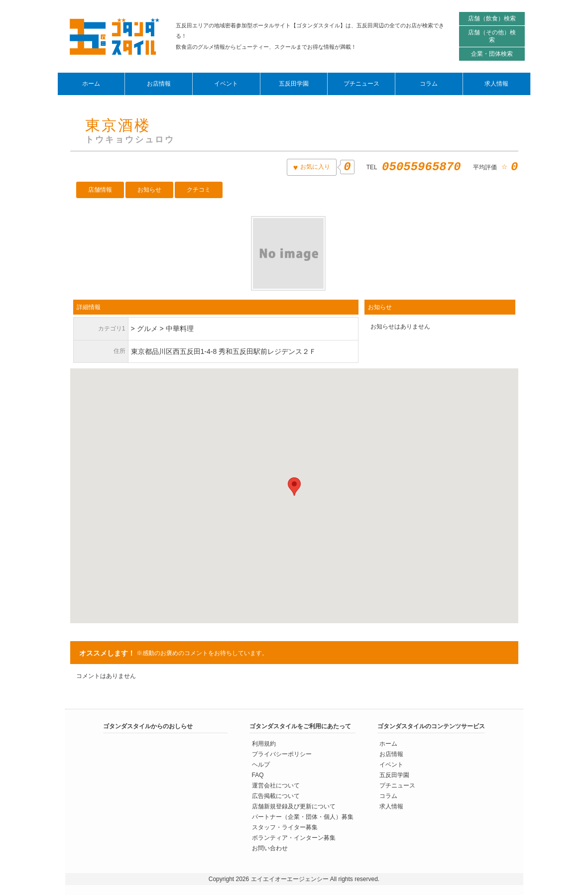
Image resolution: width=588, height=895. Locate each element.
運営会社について (276, 785)
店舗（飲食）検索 (492, 18)
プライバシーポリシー (282, 754)
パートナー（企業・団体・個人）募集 (303, 817)
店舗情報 (100, 190)
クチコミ (199, 190)
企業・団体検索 (492, 54)
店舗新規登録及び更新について (294, 806)
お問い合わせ (270, 848)
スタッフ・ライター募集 (285, 827)
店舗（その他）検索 (492, 36)
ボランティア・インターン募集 (294, 838)
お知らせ (149, 190)
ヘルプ (261, 765)
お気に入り (314, 167)
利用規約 (264, 744)
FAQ (258, 775)
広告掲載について (276, 796)
